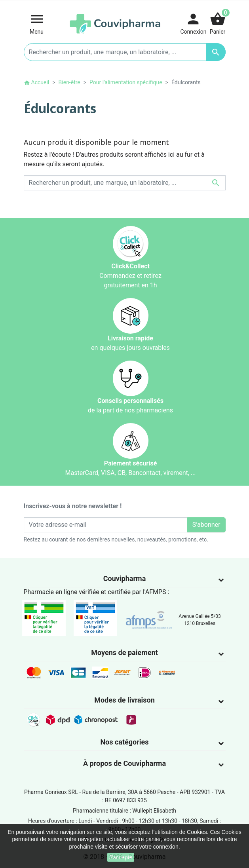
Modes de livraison (124, 700)
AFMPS (156, 592)
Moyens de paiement (124, 652)
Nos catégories (124, 742)
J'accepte (121, 857)
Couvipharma (125, 578)
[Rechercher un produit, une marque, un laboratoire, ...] (125, 52)
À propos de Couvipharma (124, 763)
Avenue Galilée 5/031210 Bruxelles (200, 620)
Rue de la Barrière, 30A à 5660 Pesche (129, 792)
